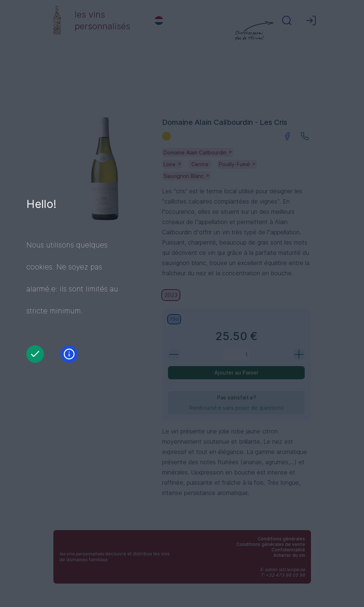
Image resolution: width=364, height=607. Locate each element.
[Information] (69, 354)
